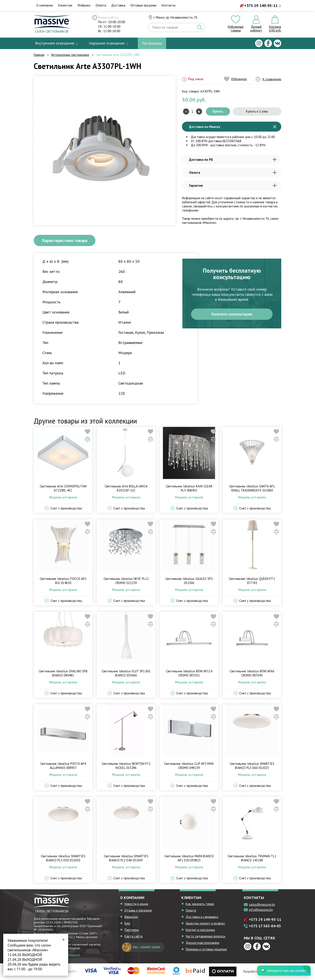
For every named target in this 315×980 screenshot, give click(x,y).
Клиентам (65, 5)
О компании (45, 5)
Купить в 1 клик (257, 111)
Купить (218, 111)
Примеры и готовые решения (206, 950)
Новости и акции (136, 904)
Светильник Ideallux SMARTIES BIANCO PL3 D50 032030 (63, 859)
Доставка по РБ (233, 160)
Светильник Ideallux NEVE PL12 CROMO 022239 (126, 581)
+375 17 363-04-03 (265, 926)
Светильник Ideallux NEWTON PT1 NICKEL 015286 (126, 766)
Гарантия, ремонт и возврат (205, 924)
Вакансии (131, 917)
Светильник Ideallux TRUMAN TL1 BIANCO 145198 (252, 859)
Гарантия (233, 185)
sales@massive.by (262, 905)
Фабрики (84, 5)
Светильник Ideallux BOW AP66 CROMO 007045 (252, 674)
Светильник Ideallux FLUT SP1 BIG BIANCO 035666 (126, 674)
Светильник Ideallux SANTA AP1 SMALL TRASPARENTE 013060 (252, 489)
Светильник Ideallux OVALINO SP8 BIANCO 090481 (63, 674)
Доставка (118, 5)
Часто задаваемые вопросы (205, 937)
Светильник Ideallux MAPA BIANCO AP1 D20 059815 (189, 859)
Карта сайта (133, 937)
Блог (127, 924)
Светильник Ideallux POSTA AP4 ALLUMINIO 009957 (63, 766)
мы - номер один (141, 948)
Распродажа (152, 43)
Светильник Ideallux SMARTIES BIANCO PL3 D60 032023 (252, 766)
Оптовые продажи (143, 5)
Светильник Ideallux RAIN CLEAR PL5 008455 (189, 489)
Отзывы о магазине (138, 911)
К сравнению (268, 79)
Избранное (235, 79)
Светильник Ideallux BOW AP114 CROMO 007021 (189, 674)
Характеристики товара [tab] (66, 241)
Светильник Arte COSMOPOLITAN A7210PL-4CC (63, 489)
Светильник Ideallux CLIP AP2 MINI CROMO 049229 (189, 766)
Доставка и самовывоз (202, 917)
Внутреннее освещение (55, 43)
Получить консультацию (232, 315)
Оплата (101, 5)
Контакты (169, 5)
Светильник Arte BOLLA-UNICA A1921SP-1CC (126, 489)
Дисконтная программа (202, 943)
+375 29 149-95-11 (261, 6)
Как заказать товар (200, 904)
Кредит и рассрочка (200, 930)
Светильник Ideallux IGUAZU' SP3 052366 (189, 581)
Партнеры (132, 930)
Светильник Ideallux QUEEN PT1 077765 (252, 581)
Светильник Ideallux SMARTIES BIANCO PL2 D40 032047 (126, 859)
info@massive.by (261, 910)
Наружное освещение (107, 43)
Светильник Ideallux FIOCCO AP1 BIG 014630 (63, 581)
